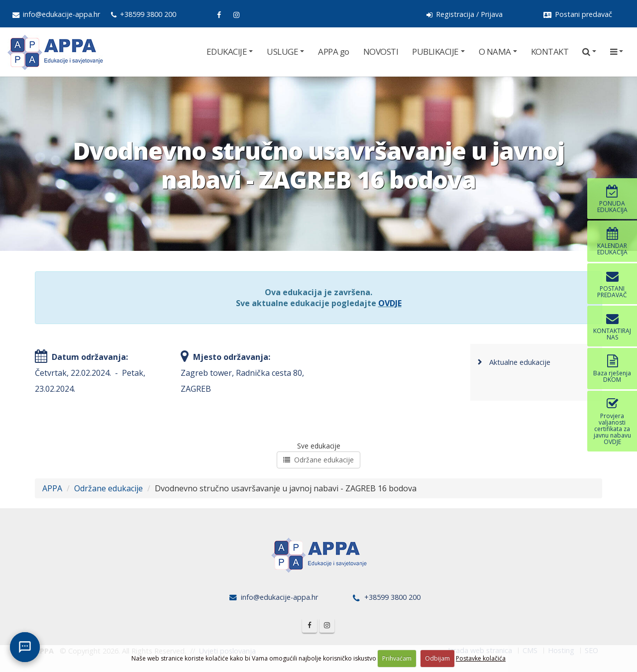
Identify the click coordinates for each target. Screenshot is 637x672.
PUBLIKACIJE (435, 52)
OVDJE (390, 303)
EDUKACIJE (227, 52)
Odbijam (437, 658)
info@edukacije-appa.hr (56, 14)
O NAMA (495, 52)
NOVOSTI (381, 52)
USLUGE (282, 52)
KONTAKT (550, 52)
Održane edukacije (318, 460)
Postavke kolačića (481, 658)
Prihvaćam (397, 658)
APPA (52, 488)
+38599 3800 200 (144, 14)
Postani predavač (578, 14)
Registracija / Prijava (465, 14)
